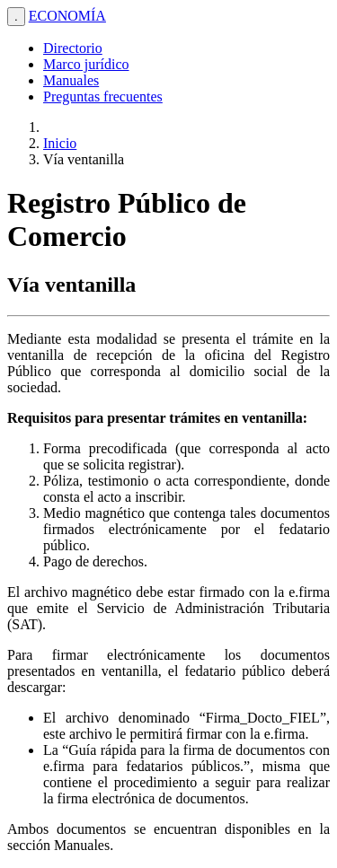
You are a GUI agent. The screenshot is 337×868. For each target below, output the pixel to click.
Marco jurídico (86, 64)
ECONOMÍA (67, 16)
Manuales (71, 80)
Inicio (60, 143)
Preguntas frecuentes (103, 96)
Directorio (73, 48)
